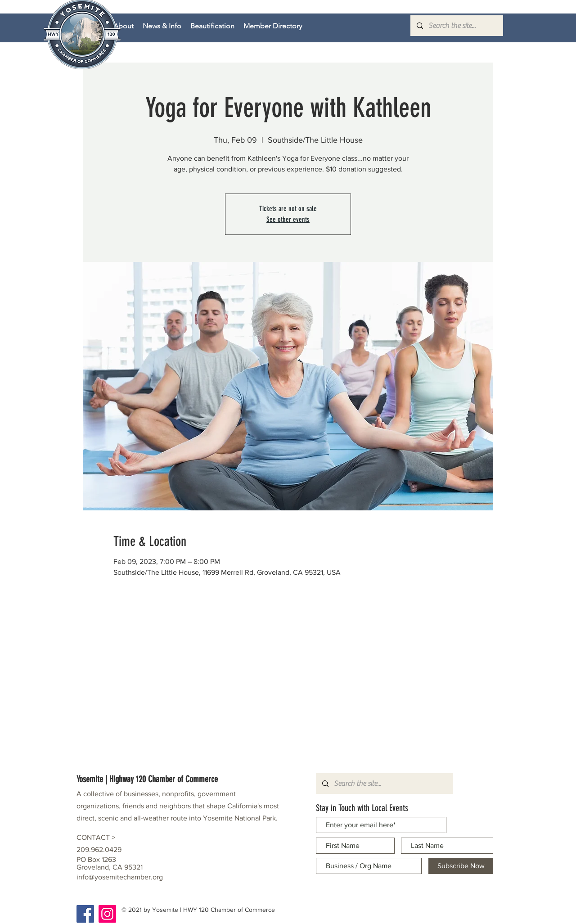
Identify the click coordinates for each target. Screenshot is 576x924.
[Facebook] (85, 914)
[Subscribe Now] (461, 866)
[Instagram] (107, 914)
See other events (288, 219)
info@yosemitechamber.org (120, 877)
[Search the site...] (456, 26)
